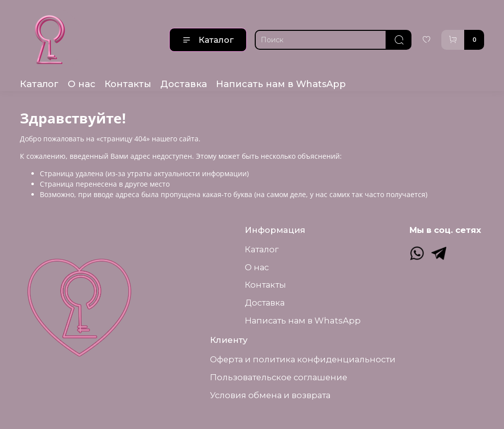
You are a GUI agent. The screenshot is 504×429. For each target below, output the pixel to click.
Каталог (208, 40)
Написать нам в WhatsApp (281, 84)
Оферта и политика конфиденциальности (303, 359)
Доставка (184, 84)
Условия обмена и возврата (270, 395)
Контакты (128, 84)
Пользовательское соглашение (279, 377)
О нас (82, 84)
